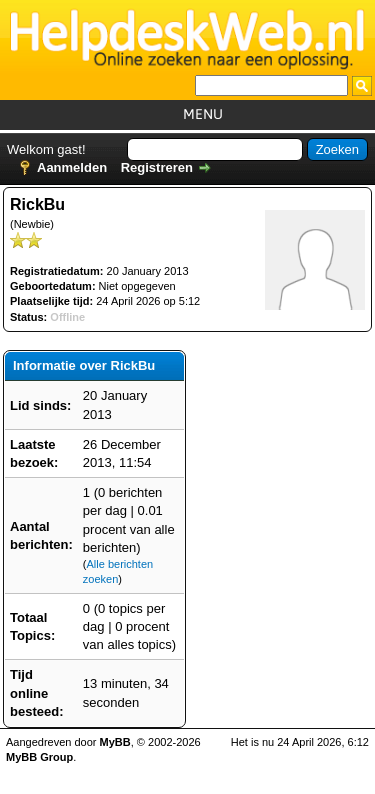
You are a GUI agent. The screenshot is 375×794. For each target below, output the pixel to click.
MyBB (115, 742)
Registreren (157, 167)
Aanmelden (72, 167)
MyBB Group (39, 757)
